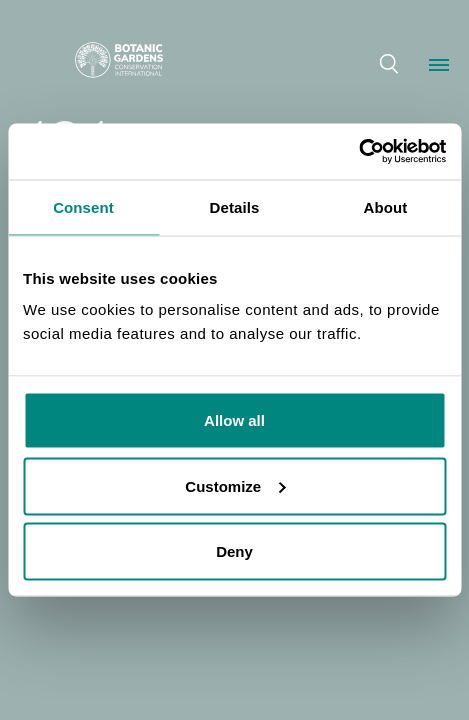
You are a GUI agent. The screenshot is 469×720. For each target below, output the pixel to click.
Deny (234, 551)
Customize (235, 485)
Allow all (234, 420)
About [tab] (386, 206)
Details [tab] (235, 206)
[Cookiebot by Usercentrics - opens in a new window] (358, 152)
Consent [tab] (83, 206)
